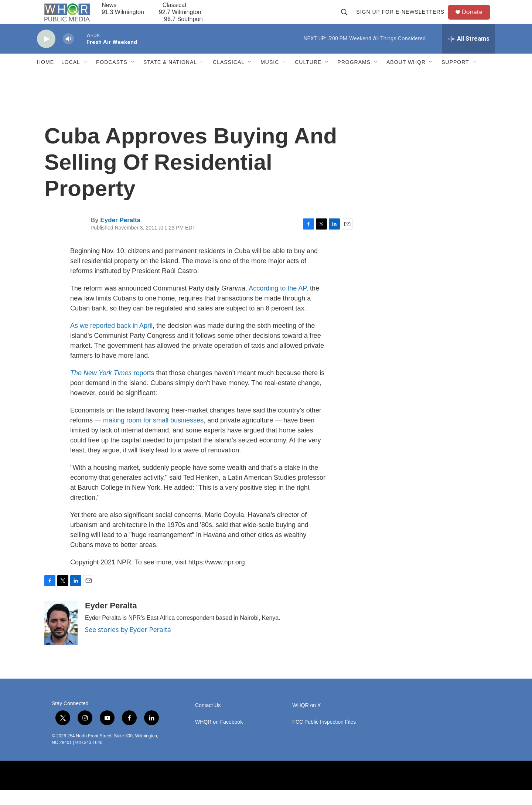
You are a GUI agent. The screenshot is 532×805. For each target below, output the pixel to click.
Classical (229, 77)
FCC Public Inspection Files (324, 737)
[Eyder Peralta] (61, 638)
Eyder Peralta (120, 235)
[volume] (68, 54)
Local (71, 77)
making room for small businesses (153, 435)
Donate (476, 19)
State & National (170, 77)
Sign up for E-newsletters (403, 19)
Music (270, 77)
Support (455, 77)
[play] (46, 54)
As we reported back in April (111, 340)
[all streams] (469, 54)
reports (144, 388)
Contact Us (208, 720)
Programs (354, 77)
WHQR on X (306, 720)
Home (45, 77)
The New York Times (101, 388)
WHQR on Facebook (219, 737)
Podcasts (112, 77)
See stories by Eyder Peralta (128, 644)
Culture (308, 77)
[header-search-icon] (347, 19)
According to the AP (277, 303)
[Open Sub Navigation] (86, 77)
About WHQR (406, 77)
